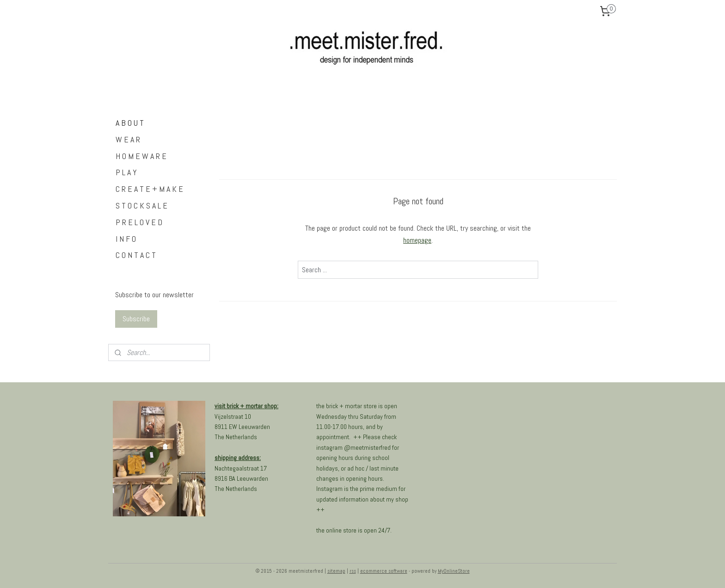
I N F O (126, 239)
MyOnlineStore (454, 571)
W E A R (128, 139)
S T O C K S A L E (141, 205)
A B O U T (130, 123)
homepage (417, 240)
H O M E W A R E (141, 156)
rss (353, 571)
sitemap (336, 571)
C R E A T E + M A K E (149, 189)
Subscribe (136, 319)
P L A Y (126, 172)
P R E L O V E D (139, 222)
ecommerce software (384, 571)
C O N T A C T (136, 255)
